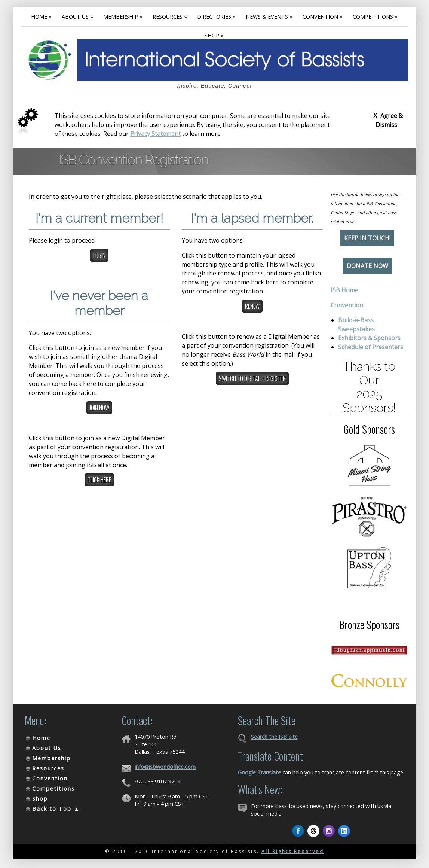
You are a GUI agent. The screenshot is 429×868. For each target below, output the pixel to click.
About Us (47, 748)
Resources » (170, 17)
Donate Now (367, 266)
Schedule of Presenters (371, 347)
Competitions (53, 788)
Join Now (99, 408)
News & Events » (269, 17)
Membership (51, 758)
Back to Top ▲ (56, 809)
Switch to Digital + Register (252, 378)
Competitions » (375, 17)
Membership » (123, 17)
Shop (40, 799)
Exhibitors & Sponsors (369, 338)
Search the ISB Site (274, 737)
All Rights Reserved (293, 851)
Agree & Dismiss (388, 120)
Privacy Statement (155, 134)
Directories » (216, 17)
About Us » (77, 17)
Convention (347, 305)
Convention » (323, 17)
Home (41, 738)
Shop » (214, 35)
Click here (99, 480)
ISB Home (344, 290)
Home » (41, 17)
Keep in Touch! (367, 238)
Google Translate (259, 772)
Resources (48, 768)
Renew (252, 306)
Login (99, 255)
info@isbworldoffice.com (165, 767)
